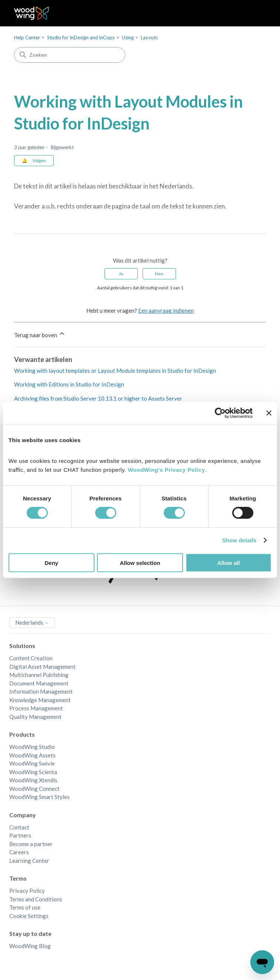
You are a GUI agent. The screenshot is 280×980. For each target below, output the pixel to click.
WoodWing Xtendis (33, 780)
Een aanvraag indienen (166, 310)
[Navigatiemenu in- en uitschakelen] (253, 13)
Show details (239, 540)
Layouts (149, 37)
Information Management (41, 691)
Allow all (229, 563)
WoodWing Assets (32, 755)
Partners (20, 835)
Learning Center (29, 861)
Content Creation (31, 658)
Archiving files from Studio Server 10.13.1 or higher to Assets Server (98, 398)
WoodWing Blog (30, 946)
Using (128, 37)
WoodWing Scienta (33, 772)
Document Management (39, 683)
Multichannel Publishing (39, 675)
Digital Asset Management (42, 667)
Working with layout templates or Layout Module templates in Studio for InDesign (115, 371)
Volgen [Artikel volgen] (39, 160)
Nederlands (32, 622)
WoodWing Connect (34, 789)
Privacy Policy (27, 891)
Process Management (36, 708)
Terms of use (25, 907)
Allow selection (140, 563)
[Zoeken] (70, 55)
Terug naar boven (40, 334)
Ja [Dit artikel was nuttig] (121, 274)
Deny (51, 563)
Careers (19, 852)
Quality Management (35, 717)
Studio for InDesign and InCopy (81, 37)
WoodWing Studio (32, 747)
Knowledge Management (40, 700)
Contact (19, 827)
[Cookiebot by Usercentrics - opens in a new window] (220, 413)
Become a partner (31, 844)
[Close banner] (269, 413)
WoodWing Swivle (32, 763)
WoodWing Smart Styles (39, 797)
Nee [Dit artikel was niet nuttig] (159, 274)
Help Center (27, 37)
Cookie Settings (29, 916)
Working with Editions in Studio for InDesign (69, 384)
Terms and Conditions (36, 899)
